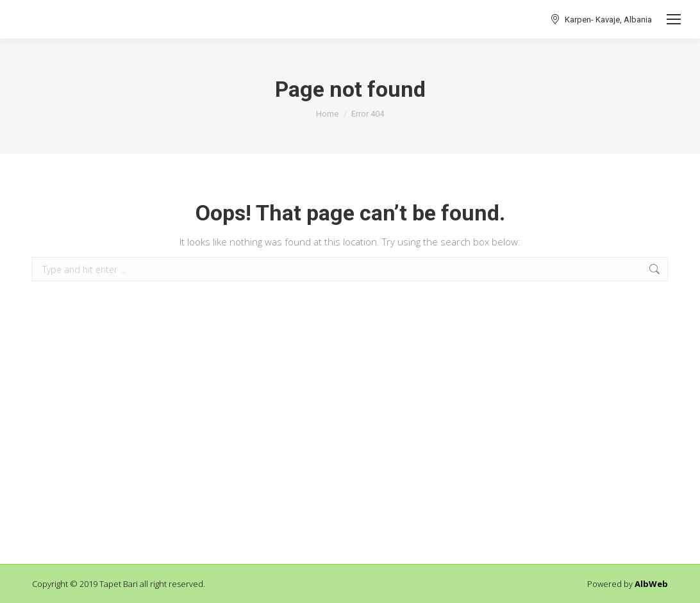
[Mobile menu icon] (674, 19)
